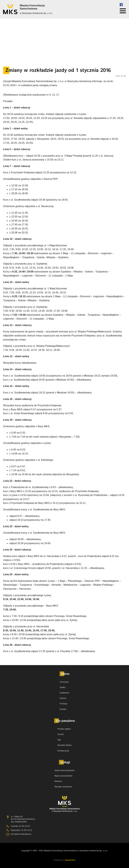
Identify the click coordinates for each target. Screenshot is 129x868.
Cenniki (61, 734)
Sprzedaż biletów (64, 745)
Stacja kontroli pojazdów (64, 770)
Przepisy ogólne (64, 729)
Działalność (64, 693)
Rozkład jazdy (63, 751)
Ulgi (59, 740)
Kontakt (63, 709)
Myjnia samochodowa (63, 776)
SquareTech (70, 860)
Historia (63, 698)
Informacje (64, 682)
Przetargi (63, 704)
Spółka (63, 687)
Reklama (58, 781)
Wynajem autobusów (63, 787)
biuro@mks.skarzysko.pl (21, 834)
